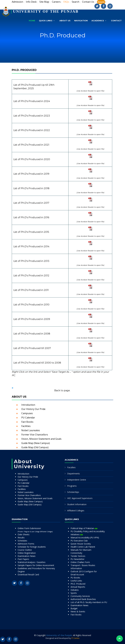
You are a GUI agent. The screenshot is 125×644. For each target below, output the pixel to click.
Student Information (77, 504)
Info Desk (31, 2)
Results (21, 538)
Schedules (22, 541)
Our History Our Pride (33, 409)
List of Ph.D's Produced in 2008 (32, 334)
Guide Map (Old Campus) (35, 447)
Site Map (44, 2)
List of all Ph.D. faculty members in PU (89, 602)
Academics (98, 21)
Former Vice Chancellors (35, 435)
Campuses (27, 413)
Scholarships (73, 492)
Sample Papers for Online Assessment (36, 565)
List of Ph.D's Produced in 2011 (31, 290)
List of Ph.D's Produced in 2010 (31, 305)
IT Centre (75, 638)
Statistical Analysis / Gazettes (32, 562)
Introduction (28, 405)
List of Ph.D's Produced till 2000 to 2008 (37, 363)
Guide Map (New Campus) (36, 443)
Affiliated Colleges (76, 511)
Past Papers (23, 559)
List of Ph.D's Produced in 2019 (31, 174)
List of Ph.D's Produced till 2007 (32, 348)
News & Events (78, 611)
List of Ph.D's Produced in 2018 (31, 188)
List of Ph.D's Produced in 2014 (31, 246)
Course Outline (25, 550)
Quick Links (46, 21)
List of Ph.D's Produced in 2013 (31, 261)
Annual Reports (78, 587)
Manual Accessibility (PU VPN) (85, 538)
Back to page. (62, 390)
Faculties (71, 467)
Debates (75, 590)
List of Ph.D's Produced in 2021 (31, 145)
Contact (116, 21)
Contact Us (88, 2)
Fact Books (27, 422)
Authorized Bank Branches (83, 599)
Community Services (80, 596)
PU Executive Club (79, 541)
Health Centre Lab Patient (83, 547)
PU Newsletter (77, 559)
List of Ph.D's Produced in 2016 (31, 217)
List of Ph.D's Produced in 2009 (32, 319)
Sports (74, 593)
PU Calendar (28, 418)
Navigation (81, 21)
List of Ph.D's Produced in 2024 (32, 101)
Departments (74, 474)
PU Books (75, 578)
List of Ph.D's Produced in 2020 (32, 159)
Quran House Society (81, 544)
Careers (56, 2)
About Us (65, 21)
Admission (17, 2)
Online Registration (27, 553)
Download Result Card (28, 575)
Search (76, 2)
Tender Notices (78, 556)
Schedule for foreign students (32, 547)
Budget (74, 608)
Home (32, 21)
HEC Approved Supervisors (80, 498)
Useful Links (76, 581)
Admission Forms (26, 544)
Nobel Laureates (31, 430)
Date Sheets (24, 534)
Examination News (27, 556)
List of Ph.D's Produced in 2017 (31, 203)
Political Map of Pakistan (84, 528)
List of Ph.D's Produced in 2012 (31, 276)
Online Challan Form (80, 562)
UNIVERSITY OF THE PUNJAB (46, 11)
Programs (72, 486)
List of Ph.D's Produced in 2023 (32, 116)
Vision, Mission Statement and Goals (41, 439)
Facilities (26, 426)
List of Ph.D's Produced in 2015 (31, 232)
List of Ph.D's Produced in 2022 (32, 130)
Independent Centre (77, 480)
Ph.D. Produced (78, 584)
